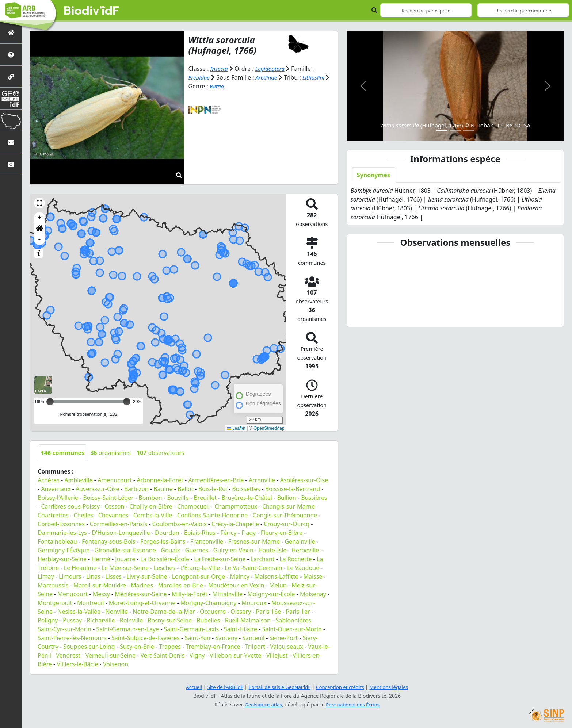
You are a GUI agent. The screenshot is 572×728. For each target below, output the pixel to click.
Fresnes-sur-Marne (254, 541)
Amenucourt (115, 480)
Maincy (239, 576)
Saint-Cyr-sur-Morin (64, 629)
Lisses (113, 576)
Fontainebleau (57, 541)
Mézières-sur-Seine (141, 594)
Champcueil (193, 506)
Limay (46, 576)
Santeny (226, 638)
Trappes (170, 647)
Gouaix (170, 550)
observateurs (161, 453)
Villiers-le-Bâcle (77, 664)
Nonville (116, 612)
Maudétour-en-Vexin (236, 585)
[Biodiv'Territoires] (11, 120)
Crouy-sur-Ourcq (287, 524)
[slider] (127, 402)
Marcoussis (53, 585)
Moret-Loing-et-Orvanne (142, 603)
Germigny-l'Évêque (64, 550)
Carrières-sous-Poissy (70, 506)
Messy (101, 594)
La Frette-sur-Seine (220, 559)
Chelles (83, 515)
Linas (93, 576)
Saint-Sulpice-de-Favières (146, 638)
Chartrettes (53, 515)
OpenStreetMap (269, 428)
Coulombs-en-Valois (180, 524)
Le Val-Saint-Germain (253, 568)
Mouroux (254, 603)
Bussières (314, 498)
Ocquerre (213, 612)
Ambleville (78, 480)
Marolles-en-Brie (181, 585)
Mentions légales (394, 687)
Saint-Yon (197, 638)
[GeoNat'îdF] (11, 98)
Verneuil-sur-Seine (110, 655)
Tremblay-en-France (213, 647)
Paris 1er (298, 612)
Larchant (263, 559)
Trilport (255, 647)
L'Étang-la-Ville (200, 568)
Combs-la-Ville (153, 515)
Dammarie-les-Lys (62, 533)
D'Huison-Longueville (121, 533)
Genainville (300, 541)
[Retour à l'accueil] (11, 33)
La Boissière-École (165, 559)
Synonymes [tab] (373, 175)
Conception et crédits (342, 687)
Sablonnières (293, 620)
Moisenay (313, 594)
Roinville (131, 620)
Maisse (313, 576)
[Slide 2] (455, 131)
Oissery (241, 612)
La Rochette (295, 559)
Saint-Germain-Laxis (192, 629)
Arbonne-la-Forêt (160, 480)
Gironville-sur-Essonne (125, 550)
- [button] (40, 240)
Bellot (185, 489)
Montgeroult (55, 603)
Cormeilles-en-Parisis (119, 524)
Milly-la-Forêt (190, 594)
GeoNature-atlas (262, 704)
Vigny (197, 655)
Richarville (101, 620)
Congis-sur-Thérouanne (285, 515)
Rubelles (209, 620)
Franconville (207, 541)
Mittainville (227, 594)
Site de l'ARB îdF (221, 687)
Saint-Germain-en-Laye (127, 629)
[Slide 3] (468, 131)
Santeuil (253, 638)
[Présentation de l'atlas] (11, 55)
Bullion (286, 498)
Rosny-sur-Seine (170, 620)
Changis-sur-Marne (289, 506)
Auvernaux (56, 489)
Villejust (277, 655)
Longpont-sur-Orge (199, 576)
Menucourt (73, 594)
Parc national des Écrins (354, 704)
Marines (142, 585)
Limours (70, 576)
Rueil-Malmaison (248, 620)
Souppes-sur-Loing (89, 647)
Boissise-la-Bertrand (293, 489)
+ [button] (40, 218)
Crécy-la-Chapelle (235, 524)
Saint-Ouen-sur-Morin (292, 629)
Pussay (72, 620)
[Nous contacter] (11, 142)
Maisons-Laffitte (276, 576)
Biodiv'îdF (91, 11)
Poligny (48, 620)
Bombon (150, 498)
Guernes (197, 550)
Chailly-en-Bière (151, 506)
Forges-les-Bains (163, 541)
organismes (110, 453)
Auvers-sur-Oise (97, 489)
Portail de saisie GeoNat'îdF (279, 687)
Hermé (101, 559)
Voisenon (116, 664)
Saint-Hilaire (241, 629)
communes (62, 453)
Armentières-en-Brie (216, 480)
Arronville (262, 480)
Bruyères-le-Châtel (247, 498)
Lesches (165, 568)
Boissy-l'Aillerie (58, 498)
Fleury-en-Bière (282, 533)
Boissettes (246, 489)
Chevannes (113, 515)
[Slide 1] (442, 131)
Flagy (249, 533)
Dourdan (167, 533)
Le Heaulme (80, 568)
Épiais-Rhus (200, 533)
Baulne (163, 489)
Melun (278, 585)
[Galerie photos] (11, 164)
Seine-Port (284, 638)
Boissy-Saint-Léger (108, 498)
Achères (49, 480)
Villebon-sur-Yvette (236, 655)
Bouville (178, 498)
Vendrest (68, 655)
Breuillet (205, 498)
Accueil (188, 687)
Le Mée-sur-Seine (125, 568)
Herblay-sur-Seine (62, 559)
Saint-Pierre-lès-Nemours (72, 638)
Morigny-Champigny (209, 603)
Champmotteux (236, 506)
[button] (39, 203)
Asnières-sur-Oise (304, 480)
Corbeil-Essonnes (61, 524)
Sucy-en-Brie (137, 647)
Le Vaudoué (303, 568)
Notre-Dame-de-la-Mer (164, 612)
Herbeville (305, 550)
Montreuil (90, 603)
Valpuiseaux (286, 647)
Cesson (114, 506)
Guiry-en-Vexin (233, 550)
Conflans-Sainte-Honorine (212, 515)
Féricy (228, 533)
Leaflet (236, 428)
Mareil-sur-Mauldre (100, 585)
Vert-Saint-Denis (162, 655)
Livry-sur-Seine (147, 576)
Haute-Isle (272, 550)
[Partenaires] (11, 76)
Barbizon (136, 489)
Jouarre (125, 559)
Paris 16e (269, 612)
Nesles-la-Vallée (79, 612)
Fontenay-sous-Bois (109, 541)
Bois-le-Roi (213, 489)
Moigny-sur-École (271, 594)
